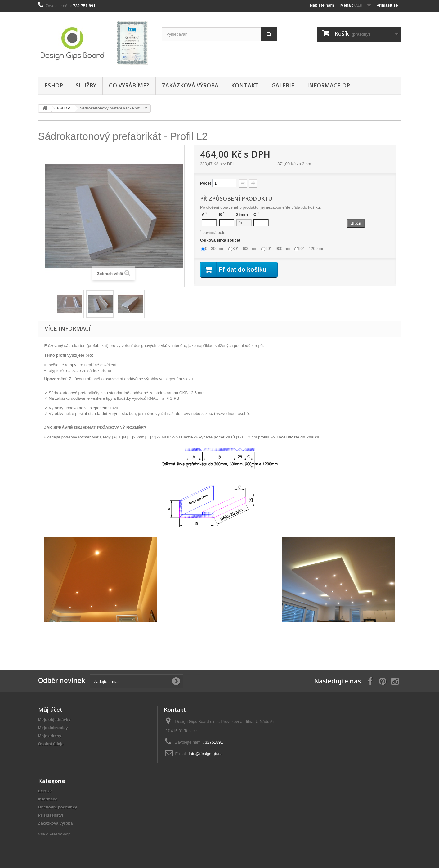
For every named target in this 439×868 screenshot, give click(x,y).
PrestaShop (60, 834)
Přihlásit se (387, 5)
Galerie (283, 85)
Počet (206, 183)
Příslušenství (51, 815)
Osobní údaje (51, 744)
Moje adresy (50, 736)
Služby (86, 85)
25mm (242, 214)
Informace (48, 799)
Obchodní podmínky (58, 807)
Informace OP (329, 85)
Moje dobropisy (53, 728)
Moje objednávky (54, 720)
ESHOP (54, 85)
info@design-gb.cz (206, 754)
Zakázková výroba (190, 85)
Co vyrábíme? (129, 85)
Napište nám (322, 5)
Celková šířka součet (221, 240)
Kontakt (245, 85)
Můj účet (50, 710)
